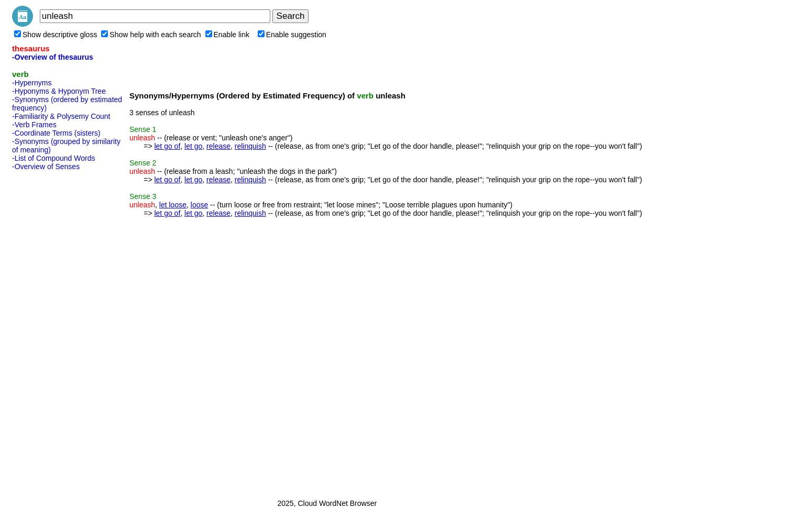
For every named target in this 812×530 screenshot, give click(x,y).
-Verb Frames (34, 125)
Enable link (228, 35)
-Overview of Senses (46, 167)
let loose (173, 205)
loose (199, 205)
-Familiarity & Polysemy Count (61, 116)
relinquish (250, 146)
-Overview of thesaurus (53, 57)
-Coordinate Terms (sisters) (56, 133)
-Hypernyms (32, 83)
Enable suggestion (292, 35)
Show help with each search (151, 35)
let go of (167, 146)
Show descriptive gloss (56, 35)
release (218, 146)
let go (193, 146)
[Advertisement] (54, 332)
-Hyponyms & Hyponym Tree (59, 91)
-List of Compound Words (53, 158)
